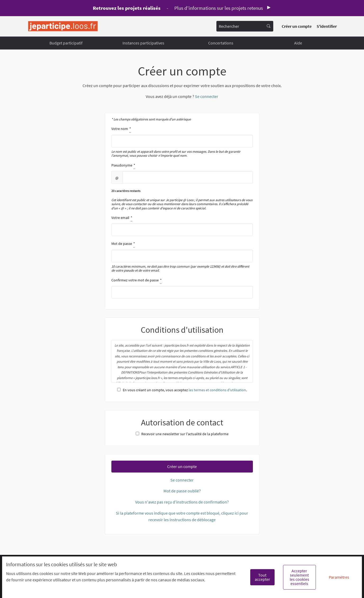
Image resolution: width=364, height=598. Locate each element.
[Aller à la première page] (63, 26)
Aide (298, 43)
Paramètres (339, 577)
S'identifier (327, 26)
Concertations (221, 43)
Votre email (182, 225)
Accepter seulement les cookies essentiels (299, 577)
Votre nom (182, 141)
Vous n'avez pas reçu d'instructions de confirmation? (182, 502)
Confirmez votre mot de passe (182, 288)
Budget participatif (66, 43)
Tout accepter (262, 577)
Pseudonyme (182, 186)
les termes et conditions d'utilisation (217, 390)
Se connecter (207, 96)
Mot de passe (182, 256)
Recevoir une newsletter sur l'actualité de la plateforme (182, 434)
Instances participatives (143, 43)
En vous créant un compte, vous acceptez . (182, 390)
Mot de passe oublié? (182, 491)
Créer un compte (297, 26)
